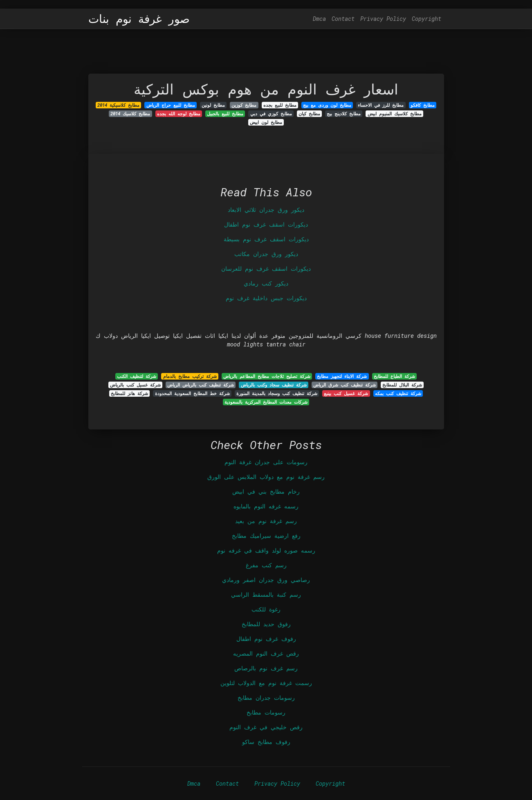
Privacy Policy (383, 19)
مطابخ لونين (213, 105)
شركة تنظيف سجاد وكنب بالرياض (274, 385)
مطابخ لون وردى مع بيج (327, 105)
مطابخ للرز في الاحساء (381, 105)
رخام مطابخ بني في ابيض (266, 491)
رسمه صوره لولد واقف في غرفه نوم (266, 550)
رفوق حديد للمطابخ (266, 624)
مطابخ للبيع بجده (280, 105)
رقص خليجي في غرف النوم (266, 727)
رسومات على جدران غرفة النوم (266, 462)
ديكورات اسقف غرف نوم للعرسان (266, 269)
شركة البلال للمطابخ (402, 385)
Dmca (319, 19)
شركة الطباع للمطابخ (394, 376)
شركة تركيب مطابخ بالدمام (190, 376)
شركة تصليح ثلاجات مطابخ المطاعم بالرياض (267, 376)
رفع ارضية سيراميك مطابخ (266, 536)
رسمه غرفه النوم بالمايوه (266, 506)
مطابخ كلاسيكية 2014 (118, 105)
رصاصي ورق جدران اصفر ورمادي (266, 580)
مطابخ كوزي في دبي (271, 114)
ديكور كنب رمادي (266, 283)
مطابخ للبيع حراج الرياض (171, 105)
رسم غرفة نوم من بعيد (266, 521)
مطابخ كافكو (423, 105)
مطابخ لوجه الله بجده (179, 114)
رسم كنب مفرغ (266, 565)
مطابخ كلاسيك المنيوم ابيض (395, 114)
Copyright (426, 19)
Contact (343, 19)
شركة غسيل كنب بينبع (346, 393)
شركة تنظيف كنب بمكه (398, 393)
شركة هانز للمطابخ (129, 393)
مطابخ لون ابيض (266, 122)
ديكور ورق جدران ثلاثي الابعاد (266, 210)
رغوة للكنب (266, 609)
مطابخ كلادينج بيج (344, 114)
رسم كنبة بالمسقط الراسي (266, 594)
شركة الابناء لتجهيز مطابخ (342, 376)
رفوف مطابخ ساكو (266, 742)
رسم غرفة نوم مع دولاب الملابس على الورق (266, 477)
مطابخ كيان (309, 114)
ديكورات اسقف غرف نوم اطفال (266, 224)
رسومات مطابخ (266, 712)
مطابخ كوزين (244, 105)
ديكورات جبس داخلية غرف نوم (266, 298)
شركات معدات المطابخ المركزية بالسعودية (266, 402)
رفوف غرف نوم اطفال (266, 639)
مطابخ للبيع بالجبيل (225, 114)
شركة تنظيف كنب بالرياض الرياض (201, 385)
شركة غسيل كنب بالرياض (135, 385)
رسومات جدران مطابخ (266, 698)
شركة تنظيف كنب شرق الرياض (345, 385)
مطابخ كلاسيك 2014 (130, 114)
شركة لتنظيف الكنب (137, 376)
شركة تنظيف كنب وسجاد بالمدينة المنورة (277, 393)
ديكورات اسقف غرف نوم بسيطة (266, 239)
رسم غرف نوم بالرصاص (266, 668)
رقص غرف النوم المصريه (266, 653)
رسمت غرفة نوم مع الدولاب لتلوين (266, 683)
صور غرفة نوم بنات (139, 19)
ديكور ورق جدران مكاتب (266, 254)
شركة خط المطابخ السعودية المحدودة (192, 393)
